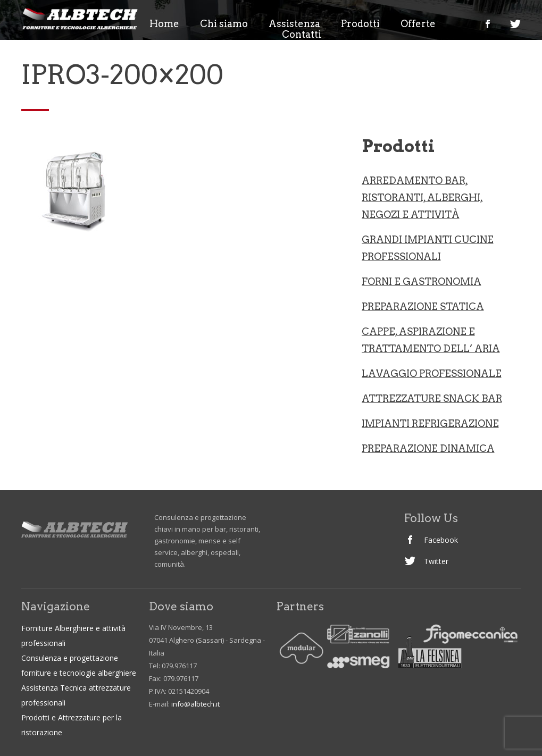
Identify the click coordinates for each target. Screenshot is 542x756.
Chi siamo (224, 24)
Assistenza (294, 24)
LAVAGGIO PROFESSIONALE (432, 373)
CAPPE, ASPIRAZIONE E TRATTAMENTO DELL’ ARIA (431, 340)
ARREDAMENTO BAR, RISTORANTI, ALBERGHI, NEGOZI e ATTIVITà (422, 198)
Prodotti (360, 24)
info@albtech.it (195, 704)
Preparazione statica (423, 306)
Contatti (302, 35)
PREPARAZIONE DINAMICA (428, 448)
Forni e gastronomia (422, 282)
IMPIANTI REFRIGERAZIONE (430, 423)
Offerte (418, 24)
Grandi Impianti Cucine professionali (428, 248)
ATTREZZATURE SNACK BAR (432, 398)
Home (164, 24)
